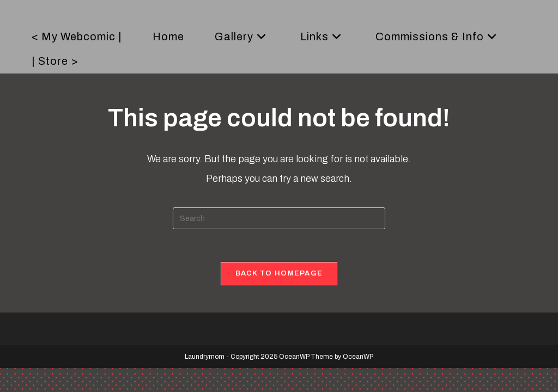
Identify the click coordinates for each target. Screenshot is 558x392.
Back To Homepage (279, 273)
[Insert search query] (279, 218)
